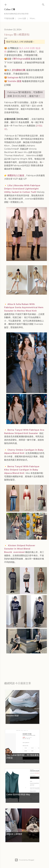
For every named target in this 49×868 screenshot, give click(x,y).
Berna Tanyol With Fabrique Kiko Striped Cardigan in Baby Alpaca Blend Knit (22, 470)
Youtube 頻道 (14, 81)
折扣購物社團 (19, 70)
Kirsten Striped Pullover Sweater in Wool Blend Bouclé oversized (20, 549)
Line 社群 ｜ (23, 18)
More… (33, 18)
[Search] (43, 4)
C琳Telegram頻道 (21, 59)
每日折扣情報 (16, 667)
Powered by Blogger (25, 860)
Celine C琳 (10, 9)
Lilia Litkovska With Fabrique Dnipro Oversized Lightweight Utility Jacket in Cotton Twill (22, 189)
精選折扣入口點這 (16, 175)
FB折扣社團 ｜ (10, 18)
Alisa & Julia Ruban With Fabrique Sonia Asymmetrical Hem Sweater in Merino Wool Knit (24, 307)
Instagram (13, 77)
